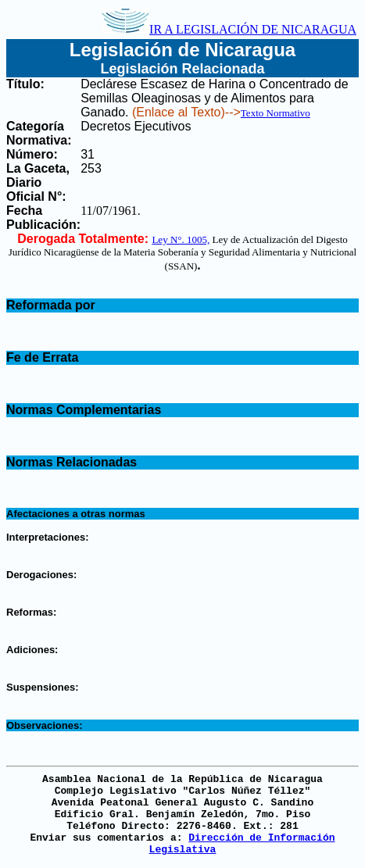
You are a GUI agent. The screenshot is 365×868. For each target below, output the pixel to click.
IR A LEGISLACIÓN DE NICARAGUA (229, 29)
